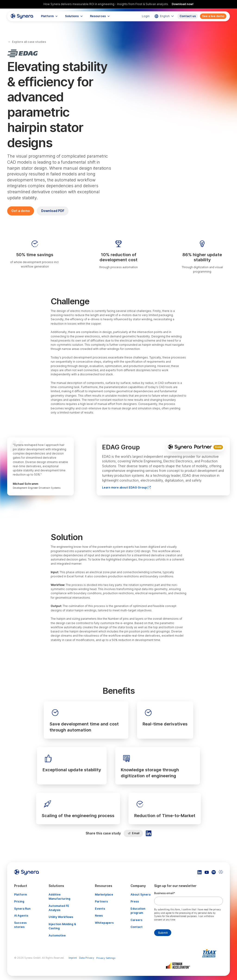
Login (146, 16)
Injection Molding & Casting (62, 926)
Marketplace (104, 894)
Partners (101, 901)
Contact (137, 927)
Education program (138, 911)
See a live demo (213, 16)
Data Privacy (87, 958)
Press (135, 901)
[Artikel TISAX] (210, 953)
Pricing (19, 901)
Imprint (73, 958)
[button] (50, 16)
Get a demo (21, 211)
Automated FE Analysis (59, 908)
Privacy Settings (106, 958)
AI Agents (21, 916)
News (99, 916)
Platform (20, 894)
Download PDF (53, 211)
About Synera (140, 894)
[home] (22, 16)
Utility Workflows (61, 917)
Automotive (57, 935)
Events (100, 909)
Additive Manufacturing (59, 897)
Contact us (188, 16)
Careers (136, 920)
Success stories (20, 925)
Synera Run (22, 909)
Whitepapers (104, 923)
